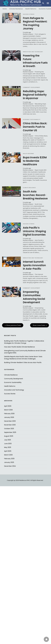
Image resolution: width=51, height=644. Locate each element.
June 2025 (8, 444)
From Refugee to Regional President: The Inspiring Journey (35, 23)
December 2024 (10, 466)
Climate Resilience (16, 9)
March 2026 (8, 410)
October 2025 (9, 429)
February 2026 (9, 414)
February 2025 (9, 459)
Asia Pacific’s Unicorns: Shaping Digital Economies (34, 231)
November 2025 (10, 425)
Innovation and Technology (33, 52)
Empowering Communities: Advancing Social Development (34, 297)
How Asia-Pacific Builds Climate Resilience (19, 347)
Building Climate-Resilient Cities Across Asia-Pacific (23, 362)
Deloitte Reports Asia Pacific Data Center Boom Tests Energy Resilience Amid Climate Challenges (23, 358)
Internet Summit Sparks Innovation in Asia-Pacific (34, 265)
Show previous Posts (14, 325)
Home (5, 9)
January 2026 (9, 417)
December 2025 (10, 421)
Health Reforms (31, 9)
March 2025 (8, 455)
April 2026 (8, 406)
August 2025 (9, 436)
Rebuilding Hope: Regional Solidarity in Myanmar (35, 95)
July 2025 (8, 440)
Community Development (31, 87)
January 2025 (9, 462)
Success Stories (29, 14)
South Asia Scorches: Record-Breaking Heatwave (35, 195)
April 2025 (8, 451)
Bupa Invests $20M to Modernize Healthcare (35, 161)
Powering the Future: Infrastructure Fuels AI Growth (35, 61)
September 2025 (10, 432)
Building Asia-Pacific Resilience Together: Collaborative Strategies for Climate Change (24, 342)
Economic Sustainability (32, 119)
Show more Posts (39, 325)
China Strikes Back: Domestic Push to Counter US (35, 127)
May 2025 (8, 447)
